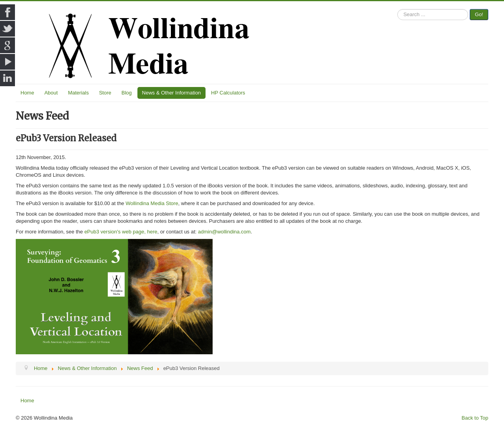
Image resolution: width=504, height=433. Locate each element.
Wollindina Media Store (152, 203)
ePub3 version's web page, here (121, 232)
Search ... (397, 9)
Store (105, 93)
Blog (127, 93)
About (51, 93)
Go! (479, 14)
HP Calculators (228, 93)
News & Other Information (172, 93)
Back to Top (475, 418)
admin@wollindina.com (224, 232)
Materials (79, 93)
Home (27, 93)
